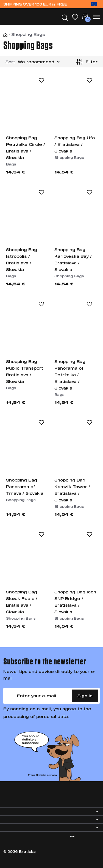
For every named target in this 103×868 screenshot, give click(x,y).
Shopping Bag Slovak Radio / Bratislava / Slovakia (22, 602)
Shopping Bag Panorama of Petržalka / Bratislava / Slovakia (70, 375)
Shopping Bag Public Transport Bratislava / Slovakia (25, 371)
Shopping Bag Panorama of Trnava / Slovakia (25, 487)
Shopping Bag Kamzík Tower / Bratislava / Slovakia (72, 490)
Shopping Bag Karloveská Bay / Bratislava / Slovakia (73, 260)
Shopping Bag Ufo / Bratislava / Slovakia (75, 144)
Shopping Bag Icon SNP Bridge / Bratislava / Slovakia (75, 602)
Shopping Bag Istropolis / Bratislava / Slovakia (22, 260)
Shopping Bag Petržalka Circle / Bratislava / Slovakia (26, 148)
